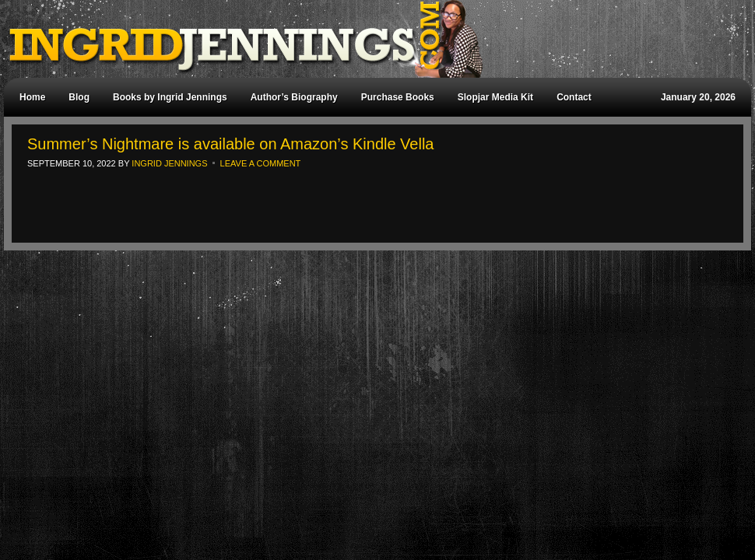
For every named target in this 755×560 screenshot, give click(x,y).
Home (32, 97)
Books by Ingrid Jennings (170, 97)
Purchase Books (398, 97)
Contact (574, 97)
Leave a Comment (261, 163)
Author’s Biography (294, 97)
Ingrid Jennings (370, 39)
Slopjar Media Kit (495, 97)
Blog (79, 97)
